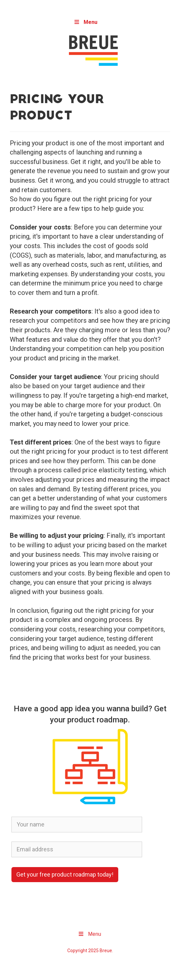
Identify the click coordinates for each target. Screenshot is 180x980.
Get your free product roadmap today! (65, 874)
